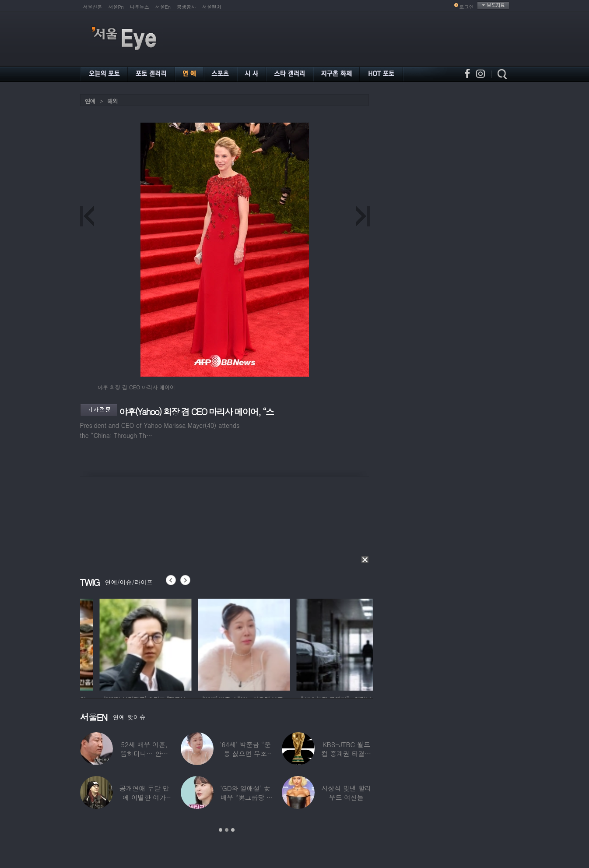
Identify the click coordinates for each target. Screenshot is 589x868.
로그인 (467, 7)
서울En (163, 7)
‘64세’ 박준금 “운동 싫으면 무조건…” (245, 753)
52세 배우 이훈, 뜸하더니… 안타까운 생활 (144, 753)
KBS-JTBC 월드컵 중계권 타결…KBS (346, 753)
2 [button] (227, 830)
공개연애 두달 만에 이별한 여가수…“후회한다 (144, 797)
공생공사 (186, 7)
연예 (90, 101)
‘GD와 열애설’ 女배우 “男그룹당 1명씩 (245, 797)
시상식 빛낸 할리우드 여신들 (346, 793)
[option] (116, 643)
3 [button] (233, 830)
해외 (112, 101)
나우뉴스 (140, 7)
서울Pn (116, 7)
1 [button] (221, 830)
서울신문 (93, 7)
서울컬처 (212, 7)
